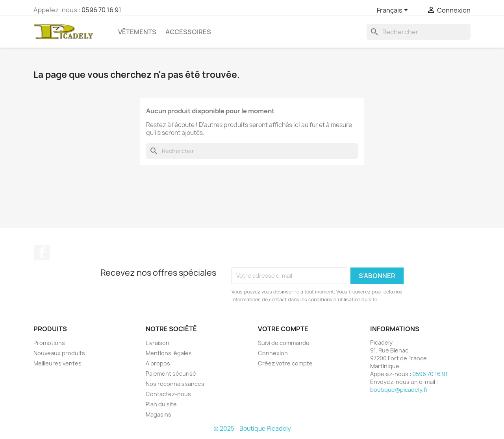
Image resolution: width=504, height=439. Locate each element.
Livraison (157, 343)
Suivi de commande (284, 343)
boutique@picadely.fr (399, 390)
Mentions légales (169, 353)
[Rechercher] (419, 32)
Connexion (273, 353)
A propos (158, 363)
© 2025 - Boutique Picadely (252, 429)
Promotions (49, 343)
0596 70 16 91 (101, 10)
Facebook (42, 253)
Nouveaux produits (59, 353)
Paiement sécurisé (171, 374)
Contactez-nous (168, 394)
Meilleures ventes (57, 363)
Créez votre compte (285, 363)
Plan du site (161, 404)
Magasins (158, 414)
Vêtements (137, 32)
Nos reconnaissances (175, 384)
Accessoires (188, 32)
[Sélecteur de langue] (394, 11)
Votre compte (283, 329)
